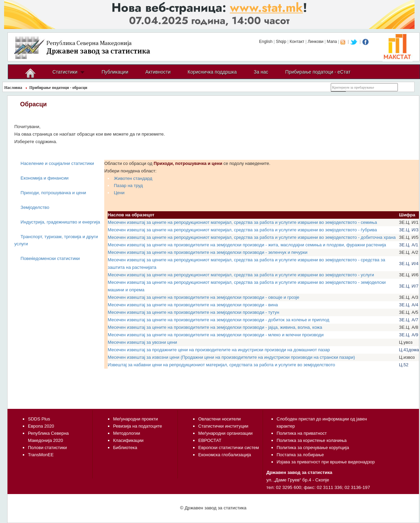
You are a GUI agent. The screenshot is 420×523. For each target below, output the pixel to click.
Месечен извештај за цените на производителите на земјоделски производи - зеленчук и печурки (207, 252)
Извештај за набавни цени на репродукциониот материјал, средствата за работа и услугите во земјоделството (221, 365)
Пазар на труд (128, 186)
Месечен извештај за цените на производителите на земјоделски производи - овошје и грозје (203, 297)
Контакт (297, 42)
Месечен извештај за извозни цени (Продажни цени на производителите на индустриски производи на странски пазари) (231, 357)
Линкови (315, 42)
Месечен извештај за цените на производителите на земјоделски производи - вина (193, 305)
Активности (158, 72)
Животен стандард (133, 178)
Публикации (115, 72)
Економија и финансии (44, 178)
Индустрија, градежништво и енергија (60, 222)
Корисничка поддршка (212, 72)
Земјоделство (35, 207)
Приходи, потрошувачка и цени (53, 193)
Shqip (281, 42)
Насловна (13, 88)
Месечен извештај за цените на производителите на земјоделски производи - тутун (193, 312)
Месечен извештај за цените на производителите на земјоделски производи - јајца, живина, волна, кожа (215, 327)
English (266, 42)
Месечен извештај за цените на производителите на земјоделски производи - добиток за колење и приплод (218, 320)
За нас (261, 72)
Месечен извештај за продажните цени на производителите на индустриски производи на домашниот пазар (219, 350)
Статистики (65, 72)
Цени (119, 193)
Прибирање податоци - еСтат (318, 72)
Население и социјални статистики (57, 163)
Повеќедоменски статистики (50, 258)
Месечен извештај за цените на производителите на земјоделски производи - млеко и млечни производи (216, 335)
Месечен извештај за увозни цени (142, 342)
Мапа (332, 42)
